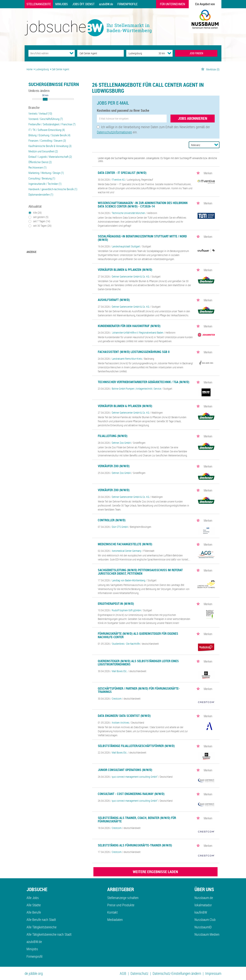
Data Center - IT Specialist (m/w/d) (122, 173)
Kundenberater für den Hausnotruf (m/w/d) (129, 326)
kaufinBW (201, 912)
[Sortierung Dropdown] (216, 145)
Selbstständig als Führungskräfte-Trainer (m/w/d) (135, 845)
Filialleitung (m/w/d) (113, 436)
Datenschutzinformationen (114, 132)
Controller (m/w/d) (112, 520)
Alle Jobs (33, 898)
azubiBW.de (106, 4)
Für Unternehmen (172, 4)
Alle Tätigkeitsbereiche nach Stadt (49, 934)
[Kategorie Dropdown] (71, 53)
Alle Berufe (34, 912)
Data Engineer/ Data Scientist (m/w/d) (124, 716)
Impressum (213, 973)
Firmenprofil (34, 956)
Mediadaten (115, 920)
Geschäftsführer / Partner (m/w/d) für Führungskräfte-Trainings (139, 690)
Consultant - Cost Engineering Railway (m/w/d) (131, 794)
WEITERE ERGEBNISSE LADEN (155, 872)
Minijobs (62, 4)
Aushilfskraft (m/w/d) (114, 300)
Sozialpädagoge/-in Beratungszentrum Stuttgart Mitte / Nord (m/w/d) (142, 238)
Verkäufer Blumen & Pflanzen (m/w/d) (125, 270)
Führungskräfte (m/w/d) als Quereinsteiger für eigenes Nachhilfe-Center (138, 635)
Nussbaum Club (205, 920)
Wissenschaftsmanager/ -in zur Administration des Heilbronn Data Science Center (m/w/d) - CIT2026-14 (143, 205)
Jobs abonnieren (193, 118)
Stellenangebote (39, 4)
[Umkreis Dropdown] (169, 53)
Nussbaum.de (204, 898)
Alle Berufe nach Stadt (41, 920)
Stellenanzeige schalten (123, 898)
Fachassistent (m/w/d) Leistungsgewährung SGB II (134, 352)
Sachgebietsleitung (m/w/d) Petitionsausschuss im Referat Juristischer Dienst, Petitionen (140, 572)
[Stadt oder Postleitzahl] (139, 53)
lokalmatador (203, 905)
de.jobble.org (34, 973)
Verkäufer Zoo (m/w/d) (114, 466)
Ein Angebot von (205, 4)
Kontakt (112, 912)
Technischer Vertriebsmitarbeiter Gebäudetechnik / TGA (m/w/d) (144, 382)
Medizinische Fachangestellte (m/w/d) (125, 544)
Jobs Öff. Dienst (83, 4)
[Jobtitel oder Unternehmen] (100, 53)
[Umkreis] (158, 53)
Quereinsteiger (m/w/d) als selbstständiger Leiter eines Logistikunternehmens (138, 663)
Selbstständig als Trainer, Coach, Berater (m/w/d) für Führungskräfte (137, 820)
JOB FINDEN (196, 53)
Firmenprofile (128, 4)
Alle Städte (34, 905)
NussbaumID (203, 927)
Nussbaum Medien (207, 934)
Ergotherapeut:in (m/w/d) (116, 604)
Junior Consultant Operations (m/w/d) (125, 770)
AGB (123, 973)
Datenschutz (139, 973)
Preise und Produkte (121, 905)
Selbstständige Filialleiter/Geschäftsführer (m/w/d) (136, 746)
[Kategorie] (48, 53)
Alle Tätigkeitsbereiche (42, 927)
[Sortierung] (200, 145)
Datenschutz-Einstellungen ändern (177, 973)
